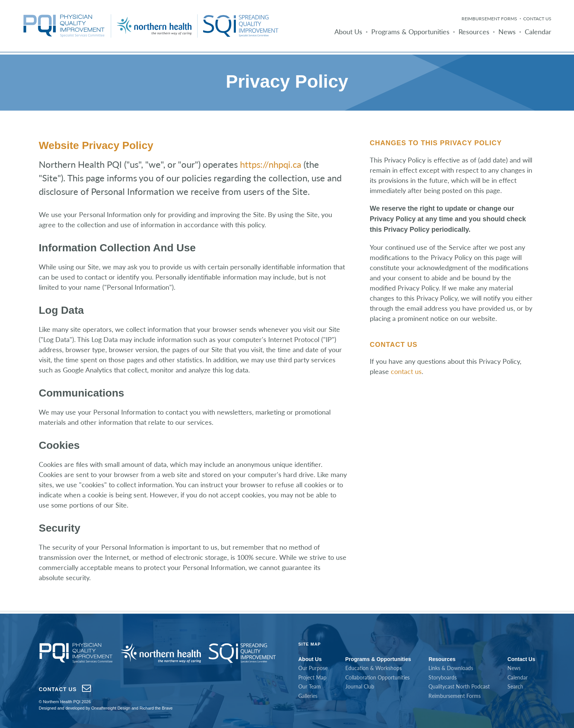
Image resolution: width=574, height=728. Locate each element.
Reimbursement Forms (489, 19)
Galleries (308, 696)
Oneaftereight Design (111, 708)
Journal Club (360, 686)
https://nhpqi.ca (271, 164)
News (507, 32)
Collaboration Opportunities (377, 677)
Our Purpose (313, 668)
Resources (474, 32)
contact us (406, 371)
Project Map (312, 677)
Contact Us (537, 19)
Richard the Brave (156, 708)
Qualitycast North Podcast (459, 686)
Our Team (310, 686)
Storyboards (443, 677)
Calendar (538, 32)
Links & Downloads (451, 668)
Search (515, 686)
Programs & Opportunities (410, 32)
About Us (348, 32)
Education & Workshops (374, 668)
